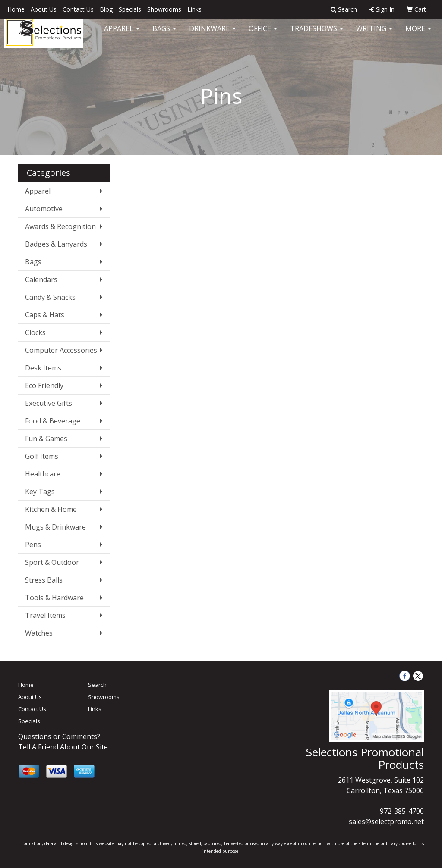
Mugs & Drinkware (55, 527)
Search (97, 685)
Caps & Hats (45, 315)
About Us (44, 9)
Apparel (122, 34)
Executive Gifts (49, 403)
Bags (164, 34)
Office (263, 34)
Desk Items (43, 368)
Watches (39, 633)
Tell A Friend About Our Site (63, 747)
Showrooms (164, 9)
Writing (374, 34)
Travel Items (45, 615)
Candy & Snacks (50, 297)
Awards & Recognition (60, 226)
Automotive (44, 209)
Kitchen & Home (51, 509)
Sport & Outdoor (52, 562)
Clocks (35, 332)
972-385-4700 (402, 811)
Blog (106, 9)
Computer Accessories (61, 350)
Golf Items (42, 456)
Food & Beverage (53, 421)
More (418, 34)
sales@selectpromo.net (386, 821)
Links (194, 9)
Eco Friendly (44, 385)
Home (16, 9)
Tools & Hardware (54, 598)
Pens (33, 545)
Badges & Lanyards (56, 244)
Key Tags (40, 492)
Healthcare (43, 474)
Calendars (41, 279)
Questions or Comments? (59, 736)
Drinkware (212, 34)
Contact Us (78, 9)
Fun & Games (46, 439)
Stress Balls (44, 580)
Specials (130, 9)
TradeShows (317, 34)
